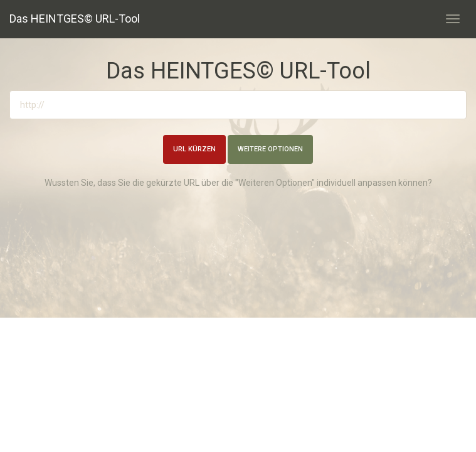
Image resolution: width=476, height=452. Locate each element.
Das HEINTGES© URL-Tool (75, 19)
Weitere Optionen (270, 149)
